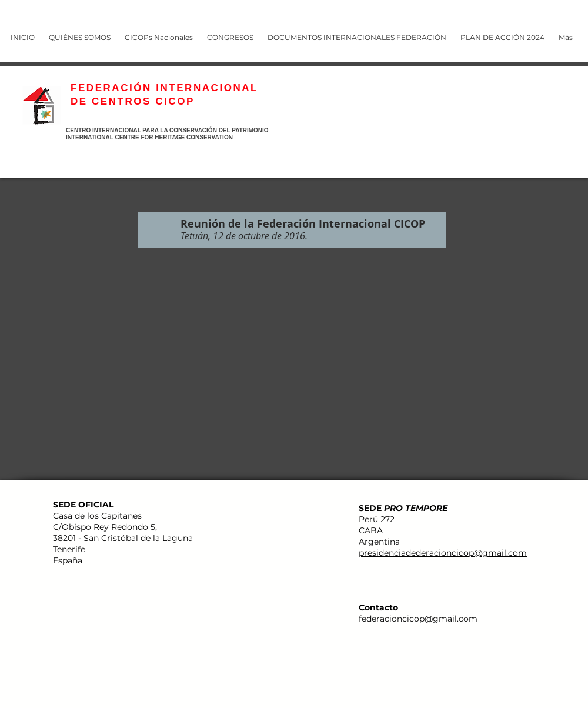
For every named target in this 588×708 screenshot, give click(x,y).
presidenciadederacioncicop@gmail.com (443, 553)
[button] (233, 32)
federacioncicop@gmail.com (418, 619)
